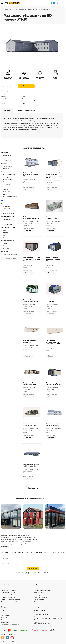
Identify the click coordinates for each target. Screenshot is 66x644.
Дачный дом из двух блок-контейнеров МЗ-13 (54, 384)
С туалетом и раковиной (10, 197)
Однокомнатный (8, 222)
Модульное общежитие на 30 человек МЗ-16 (31, 466)
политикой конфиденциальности (29, 575)
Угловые (6, 190)
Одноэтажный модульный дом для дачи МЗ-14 (32, 425)
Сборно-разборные (9, 214)
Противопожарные (8, 211)
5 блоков (6, 246)
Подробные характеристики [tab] (26, 111)
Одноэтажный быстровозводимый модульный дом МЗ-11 (53, 343)
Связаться (4, 621)
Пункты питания (39, 600)
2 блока (5, 244)
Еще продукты (33, 489)
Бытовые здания (39, 593)
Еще (3, 201)
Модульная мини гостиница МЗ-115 (52, 218)
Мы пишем (4, 618)
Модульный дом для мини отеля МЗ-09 (55, 301)
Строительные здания (41, 603)
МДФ (5, 238)
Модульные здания (8, 10)
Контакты (38, 608)
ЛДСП (5, 231)
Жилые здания (20, 10)
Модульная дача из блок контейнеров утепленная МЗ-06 (31, 260)
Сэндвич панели (8, 167)
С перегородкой (8, 180)
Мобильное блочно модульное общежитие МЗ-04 (31, 175)
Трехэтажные (7, 161)
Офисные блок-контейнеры (10, 593)
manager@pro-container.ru (42, 624)
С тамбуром (7, 177)
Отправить (33, 569)
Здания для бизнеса (40, 598)
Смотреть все (47, 499)
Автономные (7, 209)
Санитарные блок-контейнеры (10, 600)
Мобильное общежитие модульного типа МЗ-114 (31, 218)
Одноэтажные (7, 156)
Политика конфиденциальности (11, 626)
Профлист (6, 169)
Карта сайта (5, 623)
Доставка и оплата (7, 614)
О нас (3, 608)
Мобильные (7, 207)
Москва (62, 3)
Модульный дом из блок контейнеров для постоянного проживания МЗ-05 (54, 176)
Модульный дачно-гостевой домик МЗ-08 (31, 301)
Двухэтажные (7, 158)
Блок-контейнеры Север (8, 598)
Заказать (26, 87)
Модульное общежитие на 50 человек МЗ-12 (31, 384)
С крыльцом (7, 192)
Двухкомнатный (8, 220)
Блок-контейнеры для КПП (9, 603)
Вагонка (6, 233)
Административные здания (42, 591)
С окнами (6, 187)
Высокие (6, 195)
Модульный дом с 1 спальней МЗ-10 (29, 342)
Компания (4, 611)
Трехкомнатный (8, 225)
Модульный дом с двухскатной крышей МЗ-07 (53, 260)
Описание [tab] (7, 111)
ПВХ (5, 236)
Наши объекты (6, 616)
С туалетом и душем (9, 175)
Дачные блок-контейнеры (10, 255)
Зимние (5, 182)
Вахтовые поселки (40, 589)
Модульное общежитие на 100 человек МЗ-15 (54, 425)
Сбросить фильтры (11, 259)
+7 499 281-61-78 (39, 611)
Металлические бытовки (9, 596)
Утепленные (7, 185)
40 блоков (6, 249)
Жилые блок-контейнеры (9, 591)
